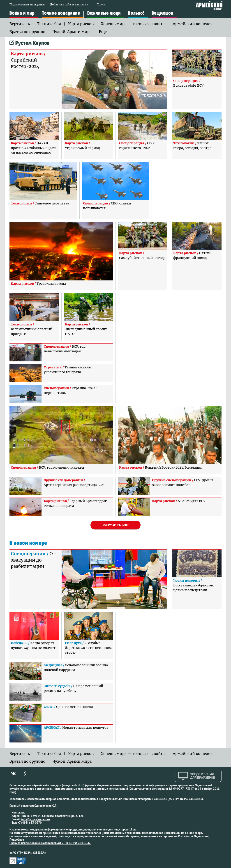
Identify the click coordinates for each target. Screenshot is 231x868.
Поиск (101, 5)
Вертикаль (20, 24)
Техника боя (49, 24)
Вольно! (136, 13)
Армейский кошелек (193, 24)
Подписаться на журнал (28, 5)
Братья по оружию (27, 32)
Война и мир (22, 13)
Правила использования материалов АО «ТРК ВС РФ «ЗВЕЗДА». (50, 843)
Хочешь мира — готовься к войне (133, 24)
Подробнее (17, 840)
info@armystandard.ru (35, 819)
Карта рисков (81, 24)
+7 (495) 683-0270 (30, 823)
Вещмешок (163, 13)
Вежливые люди (104, 13)
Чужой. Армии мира (72, 32)
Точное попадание (61, 13)
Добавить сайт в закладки (69, 5)
